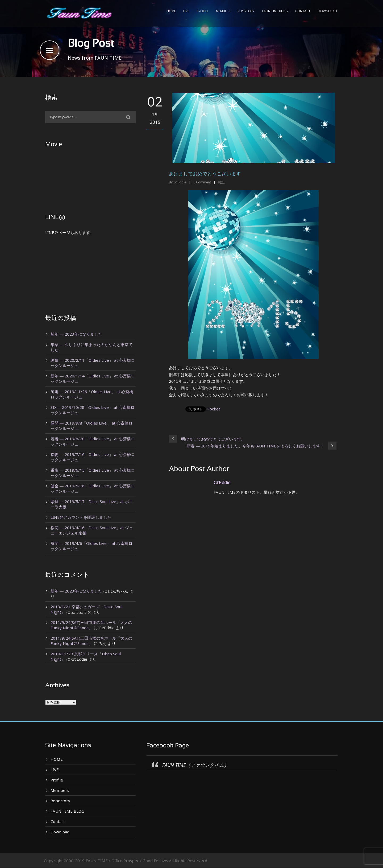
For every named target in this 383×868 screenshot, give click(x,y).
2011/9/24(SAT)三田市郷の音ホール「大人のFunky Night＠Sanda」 (91, 625)
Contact (303, 11)
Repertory (246, 11)
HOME (171, 11)
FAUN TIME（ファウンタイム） (195, 765)
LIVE (186, 11)
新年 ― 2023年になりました (76, 334)
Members (223, 11)
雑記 (221, 182)
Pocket (214, 409)
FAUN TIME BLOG (275, 11)
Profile (203, 11)
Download (327, 11)
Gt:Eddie (180, 182)
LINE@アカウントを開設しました (81, 517)
